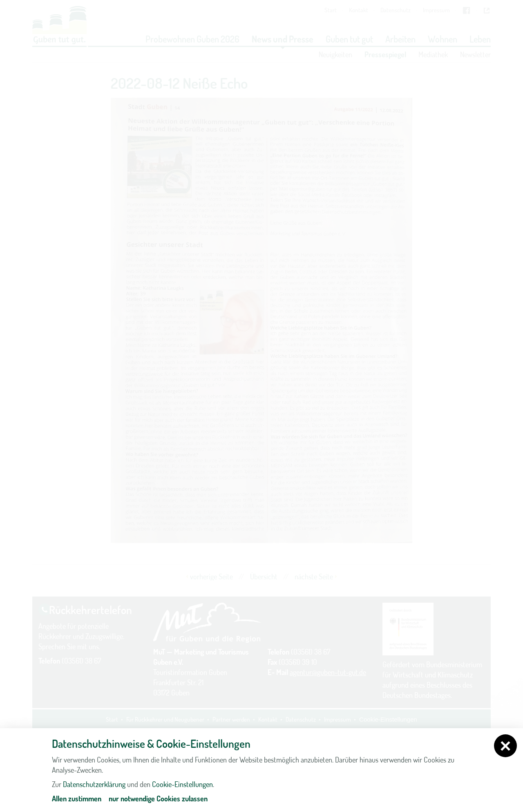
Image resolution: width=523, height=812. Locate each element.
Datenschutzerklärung (94, 784)
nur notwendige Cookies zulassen (158, 799)
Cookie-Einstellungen (182, 784)
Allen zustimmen (77, 799)
